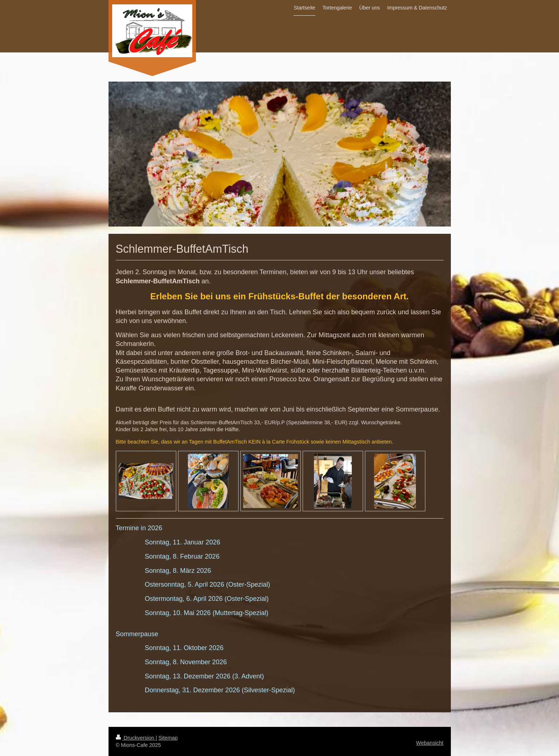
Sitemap (168, 738)
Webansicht (430, 743)
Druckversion (136, 738)
